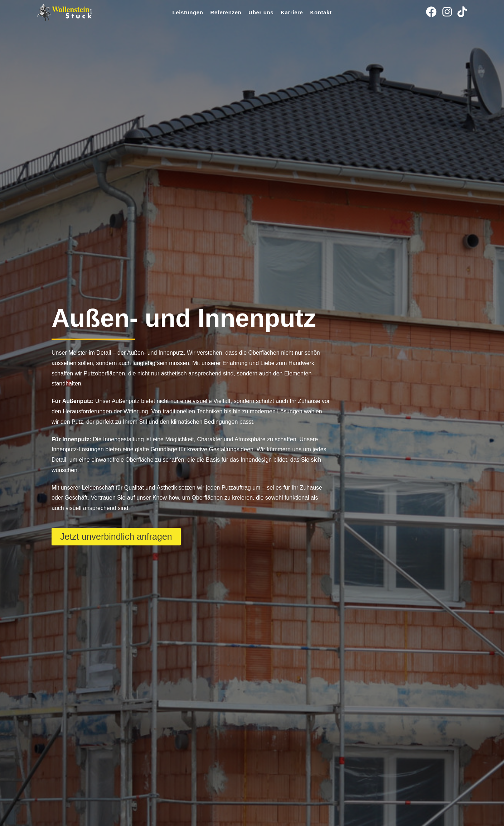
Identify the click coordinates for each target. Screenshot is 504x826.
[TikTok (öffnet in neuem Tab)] (462, 12)
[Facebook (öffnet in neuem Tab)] (431, 12)
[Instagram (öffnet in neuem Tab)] (447, 12)
